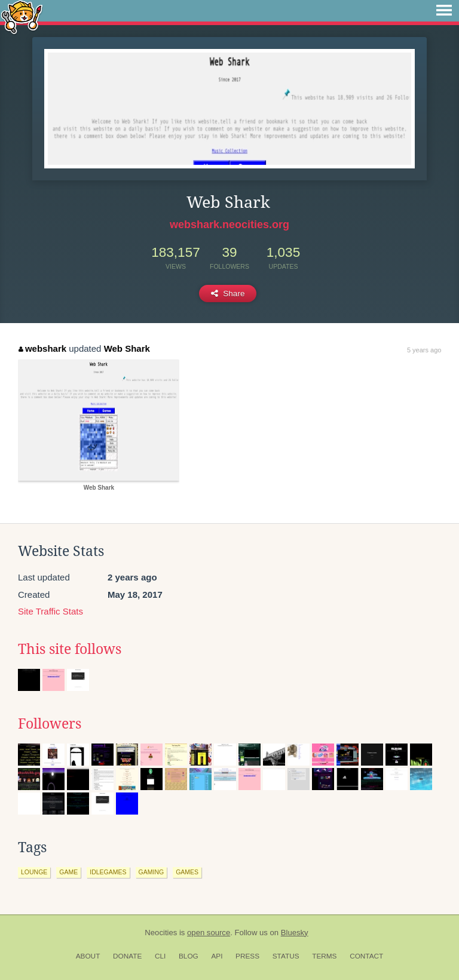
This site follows (70, 649)
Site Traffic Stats (51, 611)
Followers (50, 724)
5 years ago (424, 350)
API (217, 956)
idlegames (108, 872)
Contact (366, 956)
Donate (127, 956)
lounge (34, 872)
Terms (324, 956)
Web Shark (127, 348)
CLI (160, 956)
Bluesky (295, 933)
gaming (152, 872)
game (68, 872)
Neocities (161, 933)
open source (209, 933)
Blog (189, 956)
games (187, 872)
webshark (42, 348)
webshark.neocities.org (229, 225)
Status (286, 956)
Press (247, 956)
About (88, 956)
